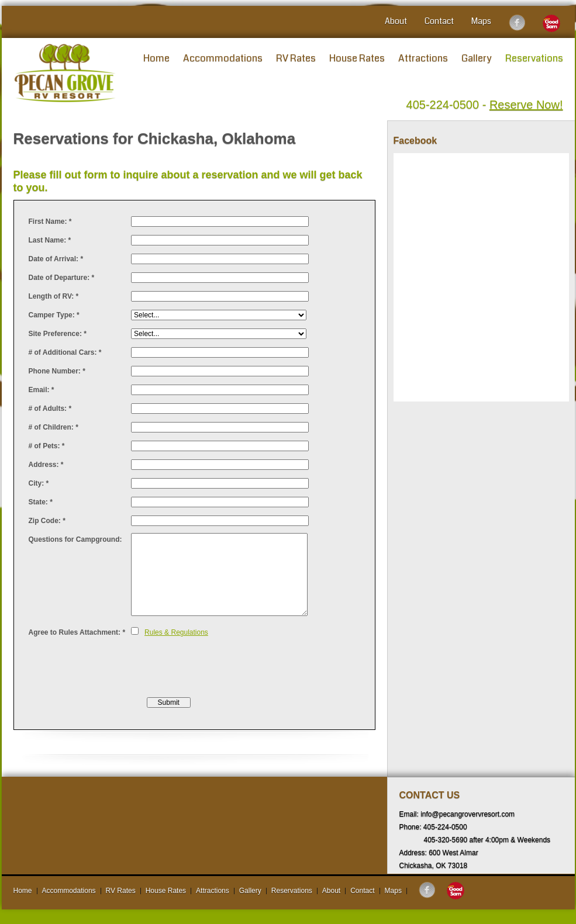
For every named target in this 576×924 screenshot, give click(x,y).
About (396, 21)
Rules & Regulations (176, 632)
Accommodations (223, 58)
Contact (439, 21)
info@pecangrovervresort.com (468, 814)
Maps (481, 21)
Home (156, 58)
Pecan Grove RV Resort (65, 73)
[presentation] (220, 667)
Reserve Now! (526, 105)
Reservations (534, 58)
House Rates (357, 58)
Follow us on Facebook (517, 23)
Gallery (477, 58)
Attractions (423, 58)
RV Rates (296, 58)
